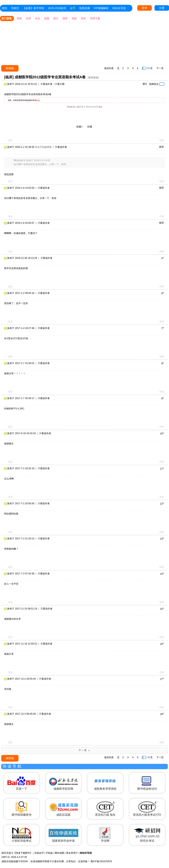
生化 (38, 18)
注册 (162, 8)
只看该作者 (46, 84)
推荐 (161, 147)
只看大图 (60, 84)
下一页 (160, 68)
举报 (162, 140)
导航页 (15, 8)
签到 (4, 8)
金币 (73, 8)
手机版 (49, 853)
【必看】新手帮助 (34, 8)
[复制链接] (93, 77)
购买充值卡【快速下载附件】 (17, 853)
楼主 (145, 84)
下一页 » (85, 750)
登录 (145, 8)
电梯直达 (154, 84)
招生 (83, 18)
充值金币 (39, 853)
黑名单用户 (72, 853)
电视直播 (84, 8)
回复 (38, 100)
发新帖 (10, 68)
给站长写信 (119, 8)
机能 (47, 18)
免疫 (74, 18)
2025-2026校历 (57, 8)
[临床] (9, 77)
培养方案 (95, 18)
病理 (65, 18)
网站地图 (59, 853)
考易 (19, 18)
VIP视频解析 (101, 8)
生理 (28, 18)
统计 (56, 18)
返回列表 (109, 68)
